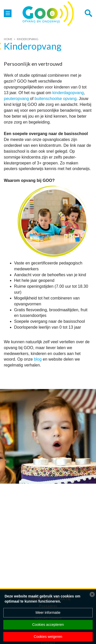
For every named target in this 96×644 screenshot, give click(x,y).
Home (8, 39)
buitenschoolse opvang (56, 99)
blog (38, 359)
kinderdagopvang (68, 93)
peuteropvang (16, 99)
